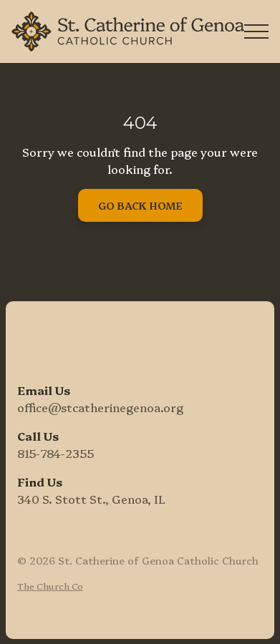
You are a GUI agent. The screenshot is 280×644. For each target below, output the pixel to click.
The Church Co (50, 586)
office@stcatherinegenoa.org (100, 407)
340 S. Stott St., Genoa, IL (91, 499)
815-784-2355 (55, 453)
